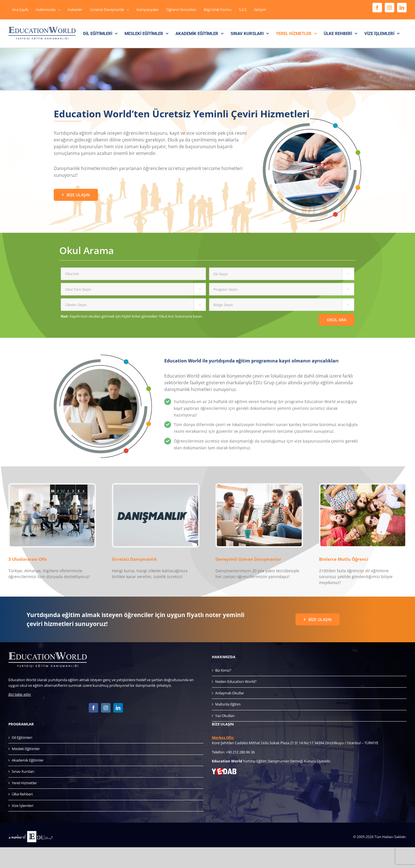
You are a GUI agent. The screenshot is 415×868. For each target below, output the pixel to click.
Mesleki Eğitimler (26, 749)
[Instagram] (106, 708)
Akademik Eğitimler (28, 760)
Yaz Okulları (225, 716)
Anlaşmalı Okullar (230, 693)
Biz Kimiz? (223, 670)
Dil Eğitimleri (22, 737)
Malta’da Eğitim (228, 704)
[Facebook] (93, 708)
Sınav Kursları (23, 771)
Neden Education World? (236, 681)
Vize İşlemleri (23, 806)
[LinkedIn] (118, 708)
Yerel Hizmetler (24, 783)
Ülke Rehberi (22, 794)
